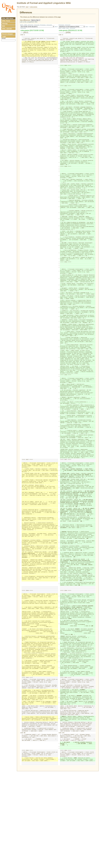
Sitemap (5, 24)
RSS (4, 26)
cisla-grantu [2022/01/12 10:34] (71, 31)
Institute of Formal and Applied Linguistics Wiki (44, 3)
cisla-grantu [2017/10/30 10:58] (32, 31)
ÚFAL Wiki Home (8, 18)
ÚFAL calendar (7, 29)
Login (4, 36)
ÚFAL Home (6, 21)
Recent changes (7, 34)
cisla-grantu (34, 7)
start (27, 7)
